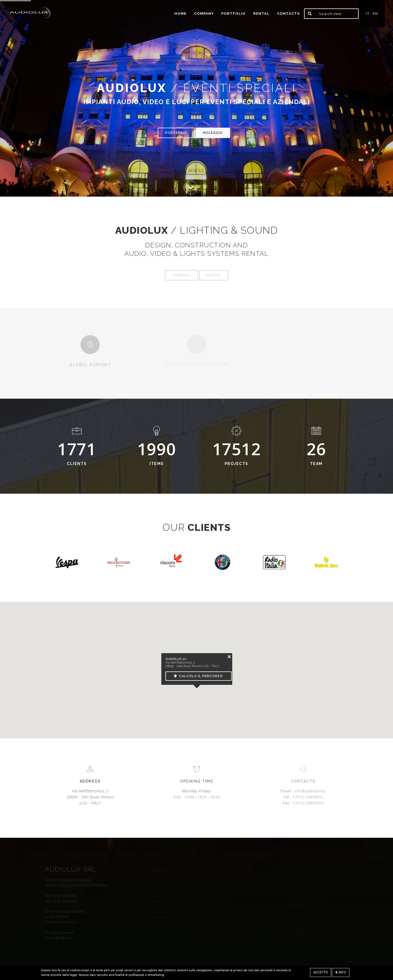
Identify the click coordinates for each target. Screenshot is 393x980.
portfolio (233, 14)
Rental (261, 14)
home (180, 14)
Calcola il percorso (199, 676)
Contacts (288, 14)
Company (204, 14)
